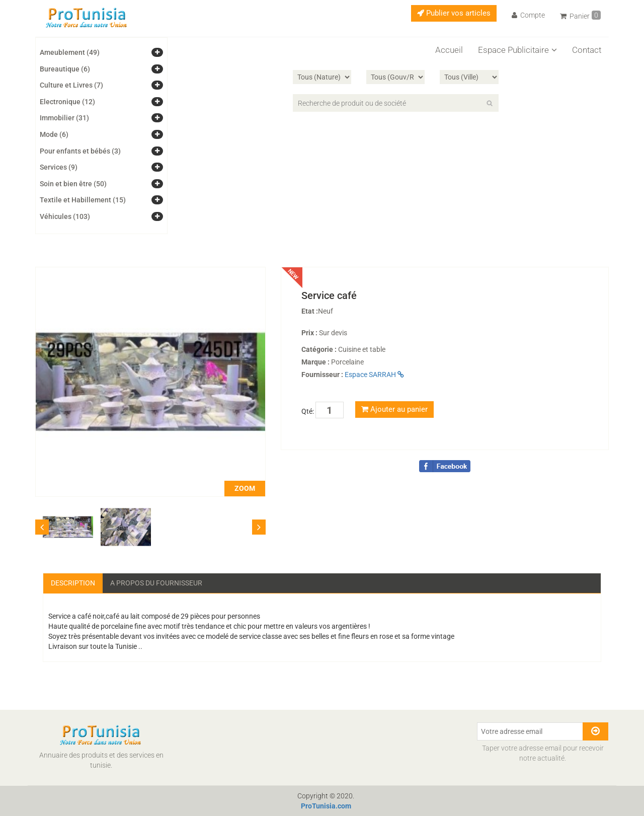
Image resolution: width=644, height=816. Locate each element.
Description (73, 583)
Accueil (449, 50)
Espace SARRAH (374, 375)
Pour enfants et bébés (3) (80, 151)
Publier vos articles (454, 13)
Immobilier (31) (64, 118)
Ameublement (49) (70, 52)
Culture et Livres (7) (71, 85)
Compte (528, 15)
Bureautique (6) (65, 69)
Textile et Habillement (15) (83, 200)
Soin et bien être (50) (73, 184)
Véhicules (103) (65, 216)
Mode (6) (54, 134)
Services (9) (59, 167)
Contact (587, 50)
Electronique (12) (67, 102)
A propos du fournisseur (156, 583)
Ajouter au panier (394, 409)
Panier (580, 15)
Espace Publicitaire (517, 50)
